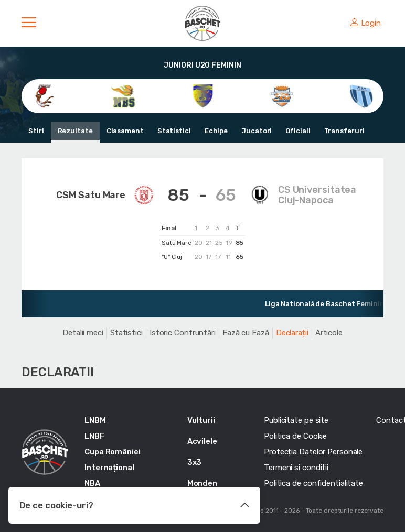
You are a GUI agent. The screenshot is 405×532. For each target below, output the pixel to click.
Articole (329, 333)
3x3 (195, 462)
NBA (92, 483)
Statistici (174, 131)
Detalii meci (83, 333)
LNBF (94, 436)
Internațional (109, 468)
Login (366, 23)
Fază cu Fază (246, 333)
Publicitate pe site (296, 420)
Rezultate (75, 131)
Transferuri (344, 131)
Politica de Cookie (295, 436)
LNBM (95, 420)
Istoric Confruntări (183, 333)
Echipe (216, 131)
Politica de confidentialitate (313, 483)
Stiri (36, 131)
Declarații (292, 333)
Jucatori (257, 131)
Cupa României (113, 452)
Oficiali (298, 131)
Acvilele (202, 441)
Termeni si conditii (296, 468)
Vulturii (201, 420)
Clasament (125, 131)
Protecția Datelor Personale (313, 452)
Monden (202, 483)
